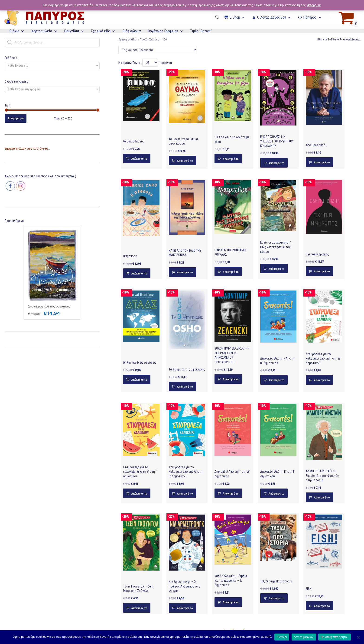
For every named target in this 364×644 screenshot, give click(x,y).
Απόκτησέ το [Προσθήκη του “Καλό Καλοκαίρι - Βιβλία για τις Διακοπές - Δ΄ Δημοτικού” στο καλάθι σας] (231, 602)
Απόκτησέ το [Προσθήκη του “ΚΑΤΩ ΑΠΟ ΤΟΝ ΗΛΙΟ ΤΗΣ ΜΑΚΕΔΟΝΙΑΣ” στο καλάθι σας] (185, 272)
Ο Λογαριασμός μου (274, 17)
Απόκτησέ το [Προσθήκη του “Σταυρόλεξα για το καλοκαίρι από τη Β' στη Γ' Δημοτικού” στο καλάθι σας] (139, 494)
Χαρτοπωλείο (44, 31)
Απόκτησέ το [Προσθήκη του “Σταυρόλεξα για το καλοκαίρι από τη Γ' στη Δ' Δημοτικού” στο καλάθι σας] (322, 380)
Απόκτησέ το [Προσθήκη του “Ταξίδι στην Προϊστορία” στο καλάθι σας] (276, 598)
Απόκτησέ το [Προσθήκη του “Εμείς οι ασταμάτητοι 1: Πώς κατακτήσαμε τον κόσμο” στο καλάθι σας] (276, 269)
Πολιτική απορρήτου (335, 637)
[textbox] (52, 66)
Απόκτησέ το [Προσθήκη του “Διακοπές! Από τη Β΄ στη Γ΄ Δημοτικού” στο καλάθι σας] (276, 494)
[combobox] (52, 66)
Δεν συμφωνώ (304, 637)
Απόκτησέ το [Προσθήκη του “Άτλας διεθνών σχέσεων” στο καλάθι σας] (139, 380)
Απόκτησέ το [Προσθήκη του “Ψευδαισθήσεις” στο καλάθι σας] (139, 159)
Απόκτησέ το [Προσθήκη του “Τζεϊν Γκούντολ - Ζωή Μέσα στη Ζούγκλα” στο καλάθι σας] (139, 608)
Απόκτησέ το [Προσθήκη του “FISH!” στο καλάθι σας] (322, 606)
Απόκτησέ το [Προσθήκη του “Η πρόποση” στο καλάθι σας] (139, 273)
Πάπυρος (312, 17)
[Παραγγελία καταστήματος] (158, 50)
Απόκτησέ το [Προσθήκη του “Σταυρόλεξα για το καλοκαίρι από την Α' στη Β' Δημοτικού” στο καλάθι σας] (185, 494)
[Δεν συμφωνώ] (358, 637)
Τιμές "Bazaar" (201, 31)
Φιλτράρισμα (16, 118)
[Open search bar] (218, 17)
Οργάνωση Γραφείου (166, 31)
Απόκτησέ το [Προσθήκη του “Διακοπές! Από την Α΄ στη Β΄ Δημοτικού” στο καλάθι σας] (276, 380)
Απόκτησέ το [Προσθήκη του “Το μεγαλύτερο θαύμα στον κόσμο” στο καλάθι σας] (185, 161)
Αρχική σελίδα (127, 39)
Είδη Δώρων (132, 31)
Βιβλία (17, 31)
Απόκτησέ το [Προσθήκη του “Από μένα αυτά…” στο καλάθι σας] (322, 162)
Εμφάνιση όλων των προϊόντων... (28, 149)
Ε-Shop (237, 17)
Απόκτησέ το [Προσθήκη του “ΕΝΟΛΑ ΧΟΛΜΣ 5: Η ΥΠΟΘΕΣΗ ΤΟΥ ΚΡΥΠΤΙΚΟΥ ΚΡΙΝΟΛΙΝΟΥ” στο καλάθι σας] (276, 163)
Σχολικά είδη (103, 31)
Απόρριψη (314, 5)
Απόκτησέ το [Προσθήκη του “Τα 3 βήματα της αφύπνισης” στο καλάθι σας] (185, 387)
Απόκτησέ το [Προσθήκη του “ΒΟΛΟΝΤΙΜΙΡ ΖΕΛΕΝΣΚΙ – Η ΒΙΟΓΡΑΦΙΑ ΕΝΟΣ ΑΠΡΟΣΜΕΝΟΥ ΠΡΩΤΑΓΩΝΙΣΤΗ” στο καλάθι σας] (231, 379)
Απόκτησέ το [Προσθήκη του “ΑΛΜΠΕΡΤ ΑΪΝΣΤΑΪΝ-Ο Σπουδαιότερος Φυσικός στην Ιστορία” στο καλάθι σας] (322, 497)
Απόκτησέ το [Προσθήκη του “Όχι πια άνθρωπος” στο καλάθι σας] (322, 271)
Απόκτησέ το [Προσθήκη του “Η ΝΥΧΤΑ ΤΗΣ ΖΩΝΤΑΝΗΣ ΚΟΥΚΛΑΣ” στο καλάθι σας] (231, 272)
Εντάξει (282, 637)
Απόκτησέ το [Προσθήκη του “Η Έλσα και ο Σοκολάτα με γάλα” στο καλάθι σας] (231, 159)
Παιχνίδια (74, 31)
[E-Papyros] (44, 17)
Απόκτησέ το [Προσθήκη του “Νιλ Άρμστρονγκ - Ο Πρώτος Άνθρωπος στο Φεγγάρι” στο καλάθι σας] (185, 608)
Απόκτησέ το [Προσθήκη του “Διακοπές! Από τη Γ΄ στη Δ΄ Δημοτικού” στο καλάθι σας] (231, 494)
